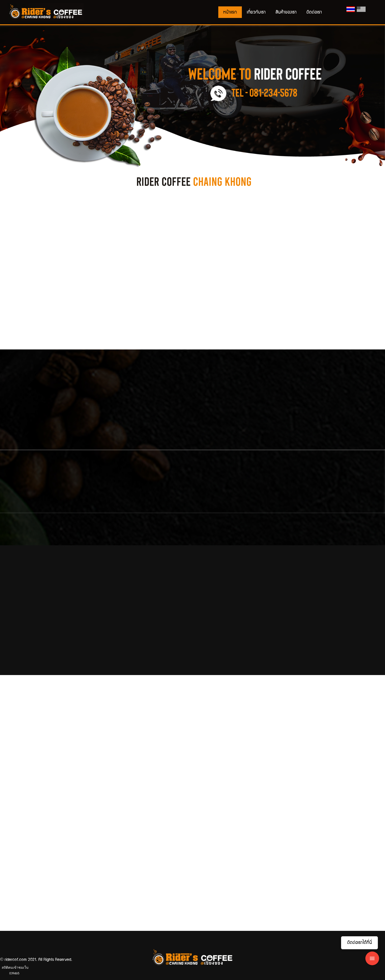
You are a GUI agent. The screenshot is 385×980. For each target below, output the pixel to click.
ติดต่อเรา (314, 12)
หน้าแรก (230, 12)
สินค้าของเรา (286, 12)
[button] (29, 98)
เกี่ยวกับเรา (256, 12)
